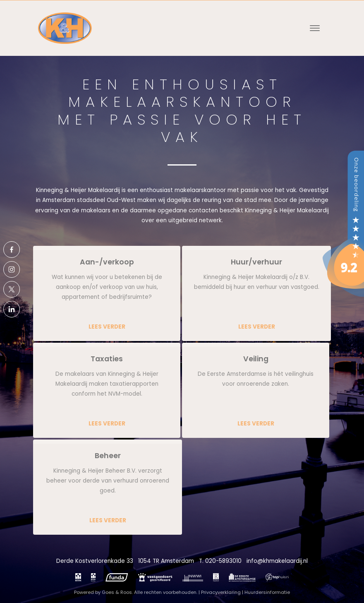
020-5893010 (223, 561)
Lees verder (107, 327)
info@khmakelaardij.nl (277, 561)
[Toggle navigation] (315, 28)
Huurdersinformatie (267, 592)
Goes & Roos (117, 592)
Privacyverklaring (221, 592)
